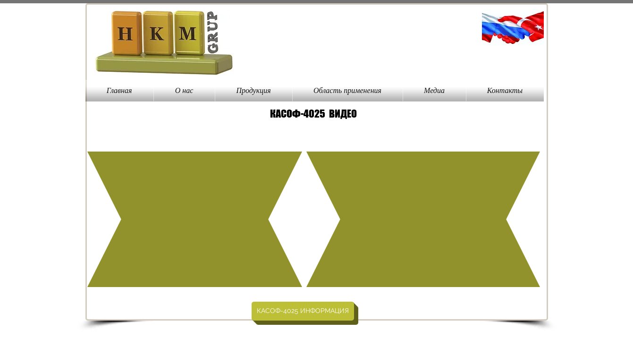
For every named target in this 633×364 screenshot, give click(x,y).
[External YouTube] (195, 220)
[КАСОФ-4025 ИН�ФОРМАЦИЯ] (303, 311)
